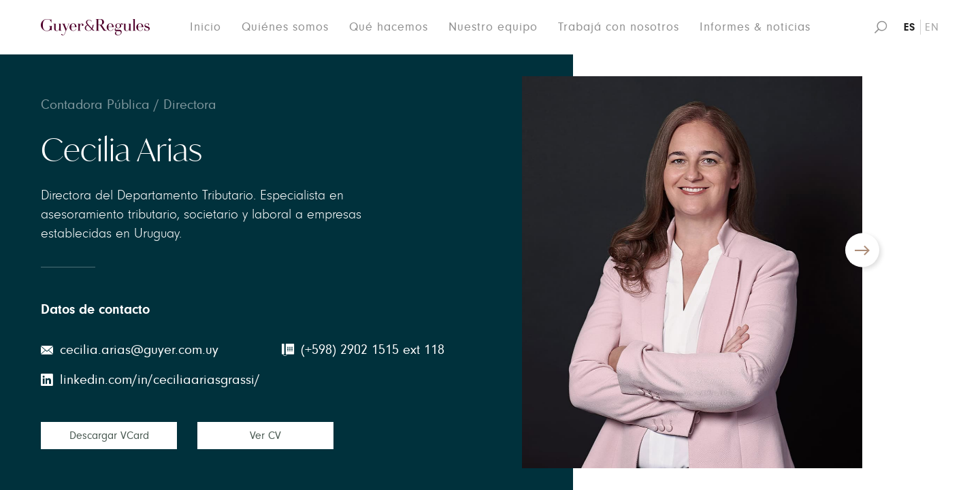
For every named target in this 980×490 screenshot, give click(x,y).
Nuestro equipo (493, 27)
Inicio (206, 27)
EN (932, 27)
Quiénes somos (285, 27)
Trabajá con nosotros (619, 27)
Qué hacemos (389, 27)
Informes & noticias (755, 27)
